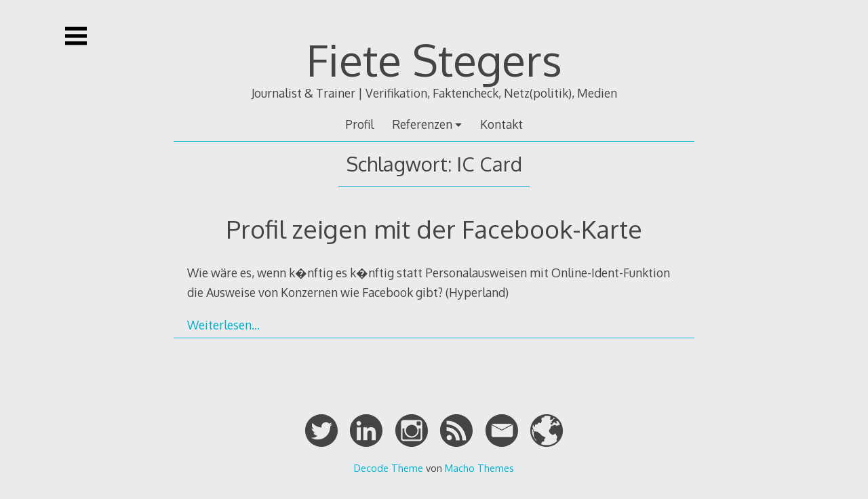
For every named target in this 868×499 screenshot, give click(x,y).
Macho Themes (479, 468)
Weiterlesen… (223, 325)
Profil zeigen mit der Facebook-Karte (434, 229)
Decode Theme (389, 468)
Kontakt (501, 124)
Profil (359, 124)
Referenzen (422, 124)
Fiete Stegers (434, 59)
